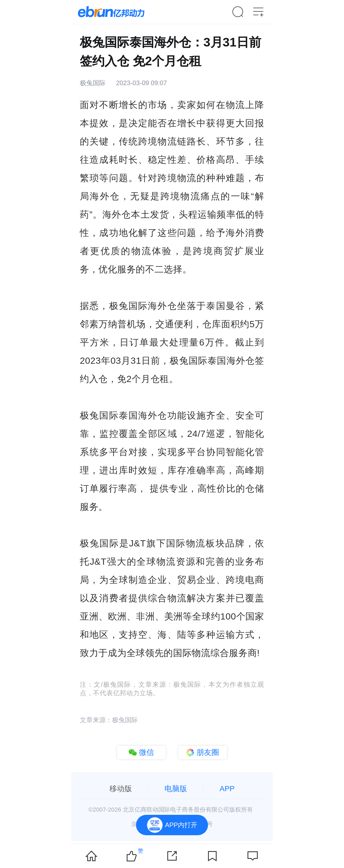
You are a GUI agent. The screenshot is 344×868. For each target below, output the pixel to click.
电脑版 (176, 789)
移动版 (121, 789)
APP (227, 789)
